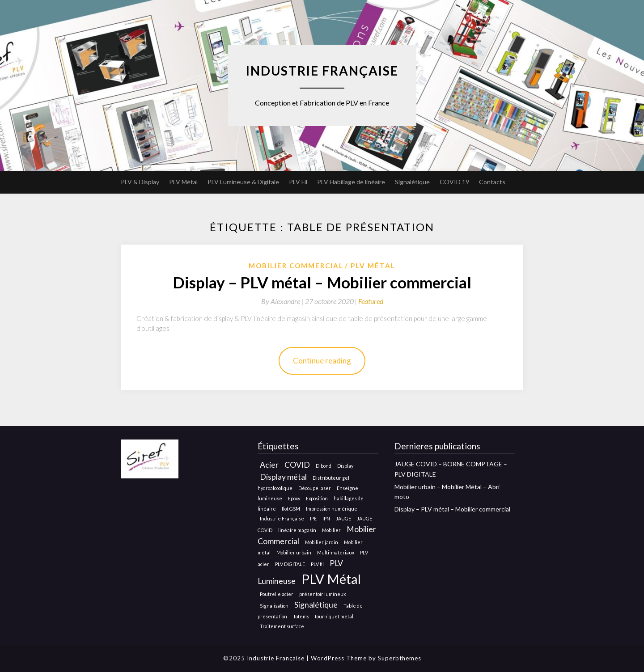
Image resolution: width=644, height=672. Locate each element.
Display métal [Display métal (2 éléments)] (283, 477)
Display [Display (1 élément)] (345, 466)
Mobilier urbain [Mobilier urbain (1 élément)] (294, 552)
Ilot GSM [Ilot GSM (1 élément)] (291, 509)
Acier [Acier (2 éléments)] (269, 465)
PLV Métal (183, 182)
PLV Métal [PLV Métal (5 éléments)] (331, 579)
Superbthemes (400, 658)
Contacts (492, 182)
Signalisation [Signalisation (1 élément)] (274, 606)
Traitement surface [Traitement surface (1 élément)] (282, 626)
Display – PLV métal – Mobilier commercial (322, 282)
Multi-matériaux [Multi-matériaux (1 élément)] (336, 552)
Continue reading (322, 361)
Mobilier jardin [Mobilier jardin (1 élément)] (322, 542)
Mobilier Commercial (296, 266)
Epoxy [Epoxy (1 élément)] (294, 498)
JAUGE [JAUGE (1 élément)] (343, 518)
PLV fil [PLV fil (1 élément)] (317, 564)
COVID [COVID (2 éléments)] (297, 465)
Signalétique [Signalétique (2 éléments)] (316, 605)
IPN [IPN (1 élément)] (326, 518)
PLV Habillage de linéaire (351, 182)
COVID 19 (454, 182)
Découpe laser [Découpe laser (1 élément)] (315, 488)
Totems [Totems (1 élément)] (301, 616)
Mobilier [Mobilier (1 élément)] (331, 530)
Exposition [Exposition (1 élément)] (317, 498)
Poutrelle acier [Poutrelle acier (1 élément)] (277, 594)
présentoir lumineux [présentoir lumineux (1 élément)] (322, 594)
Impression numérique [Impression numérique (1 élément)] (332, 509)
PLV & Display (140, 182)
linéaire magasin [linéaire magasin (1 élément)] (297, 530)
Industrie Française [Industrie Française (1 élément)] (282, 518)
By (283, 301)
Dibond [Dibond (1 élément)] (324, 466)
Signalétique (412, 182)
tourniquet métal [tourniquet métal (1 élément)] (334, 616)
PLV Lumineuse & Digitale (243, 182)
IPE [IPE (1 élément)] (313, 518)
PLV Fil (298, 182)
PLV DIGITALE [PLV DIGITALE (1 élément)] (290, 564)
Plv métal (373, 266)
